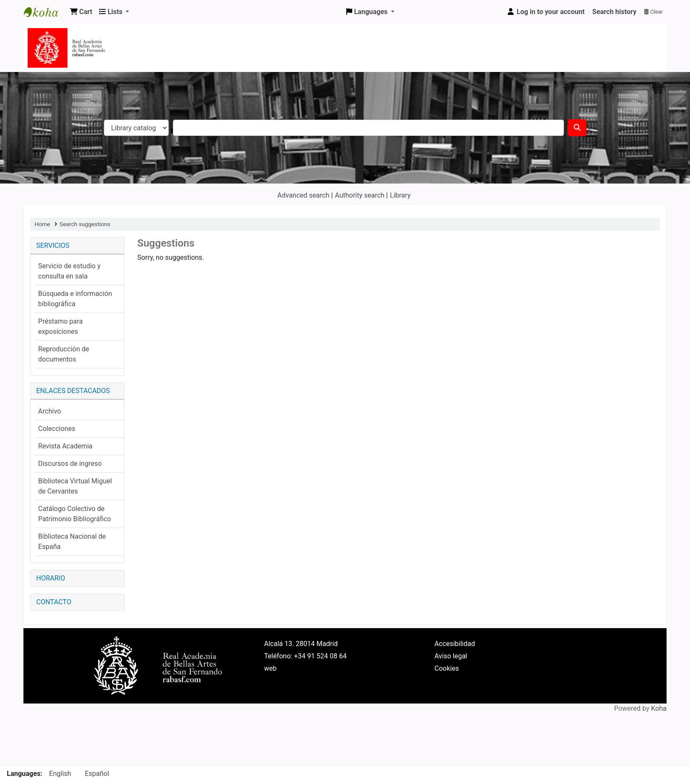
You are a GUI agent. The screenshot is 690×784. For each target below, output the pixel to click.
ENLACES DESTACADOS (73, 391)
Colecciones (57, 429)
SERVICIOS (53, 246)
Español (97, 774)
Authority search (359, 195)
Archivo (50, 411)
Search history (615, 12)
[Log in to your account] (546, 12)
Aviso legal (451, 656)
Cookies (447, 668)
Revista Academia (66, 446)
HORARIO (51, 578)
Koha (659, 708)
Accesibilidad (455, 644)
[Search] (577, 128)
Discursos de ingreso (70, 464)
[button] (81, 12)
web (270, 668)
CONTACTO (54, 602)
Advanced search (303, 195)
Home (42, 224)
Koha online (45, 12)
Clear (653, 12)
